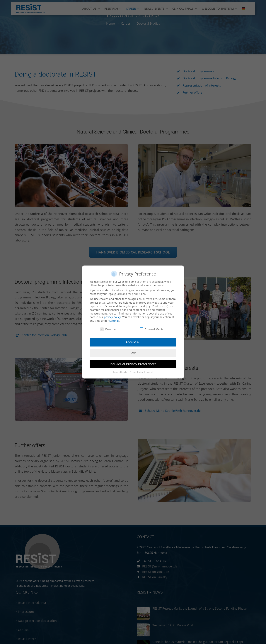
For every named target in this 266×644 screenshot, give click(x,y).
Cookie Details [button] (120, 372)
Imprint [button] (150, 372)
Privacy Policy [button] (137, 372)
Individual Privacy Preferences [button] (133, 364)
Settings (114, 321)
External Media (152, 329)
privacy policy (112, 317)
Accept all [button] (133, 342)
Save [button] (133, 353)
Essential (108, 329)
